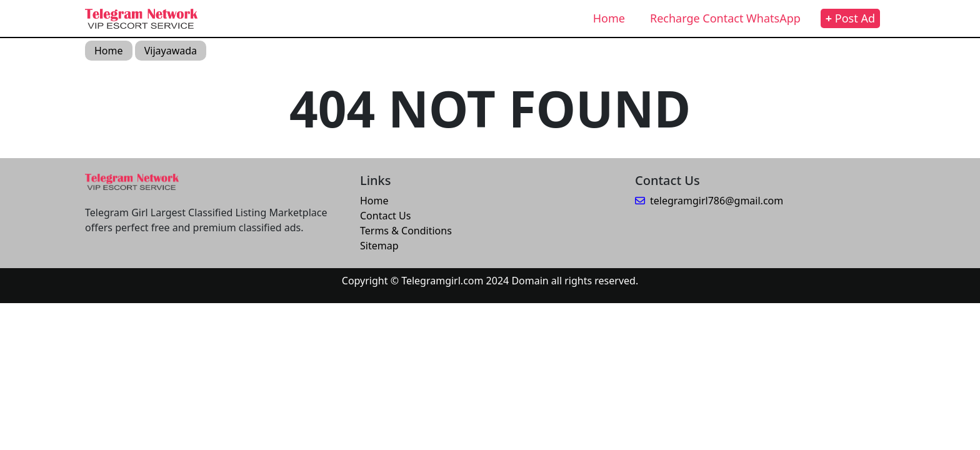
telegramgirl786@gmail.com (709, 201)
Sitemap (379, 246)
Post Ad (850, 18)
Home (609, 18)
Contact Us (385, 216)
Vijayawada (171, 51)
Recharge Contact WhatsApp (725, 18)
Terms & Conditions (406, 231)
